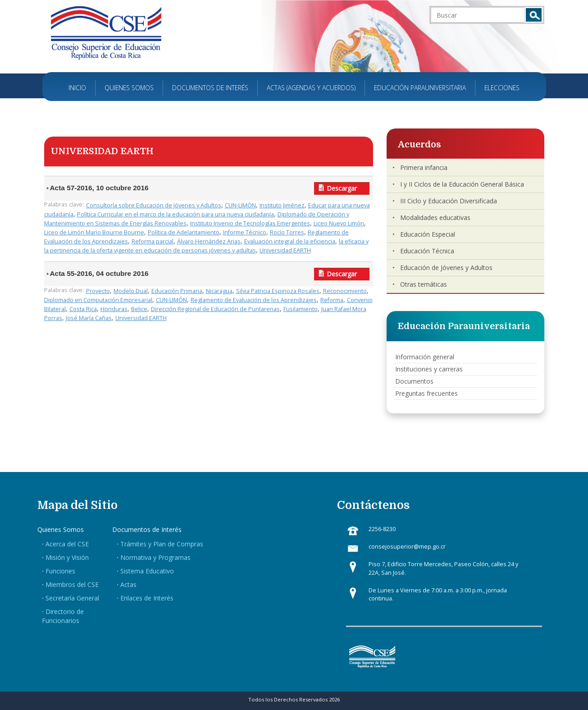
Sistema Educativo (147, 571)
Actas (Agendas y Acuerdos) (311, 88)
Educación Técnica (427, 251)
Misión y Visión (67, 557)
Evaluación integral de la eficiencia (290, 241)
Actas (128, 584)
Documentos (414, 381)
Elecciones (502, 88)
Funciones (60, 571)
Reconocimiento (345, 291)
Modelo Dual (131, 291)
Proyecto (98, 291)
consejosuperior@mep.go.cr (407, 547)
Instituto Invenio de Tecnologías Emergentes (250, 223)
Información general (425, 357)
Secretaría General (72, 598)
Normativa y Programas (155, 557)
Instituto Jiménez (282, 205)
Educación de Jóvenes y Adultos (446, 268)
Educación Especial (428, 234)
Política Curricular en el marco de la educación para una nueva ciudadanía (175, 214)
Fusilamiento (301, 309)
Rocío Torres (287, 232)
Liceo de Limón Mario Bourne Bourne (94, 232)
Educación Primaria (177, 291)
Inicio (77, 88)
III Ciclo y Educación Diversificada (449, 201)
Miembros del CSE (72, 584)
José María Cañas (89, 318)
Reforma (332, 300)
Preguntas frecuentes (426, 393)
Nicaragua (219, 291)
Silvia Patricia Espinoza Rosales (278, 291)
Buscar (534, 15)
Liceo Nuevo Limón (339, 223)
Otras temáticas (424, 284)
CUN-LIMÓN (240, 205)
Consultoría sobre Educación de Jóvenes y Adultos (154, 205)
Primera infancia (424, 167)
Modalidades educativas (435, 218)
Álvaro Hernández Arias (209, 241)
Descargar (342, 188)
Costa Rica (83, 309)
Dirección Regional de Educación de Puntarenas (215, 309)
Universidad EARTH (285, 250)
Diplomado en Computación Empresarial (98, 300)
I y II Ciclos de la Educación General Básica (462, 184)
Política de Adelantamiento (184, 232)
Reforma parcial (153, 241)
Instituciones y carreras (429, 369)
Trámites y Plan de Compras (162, 544)
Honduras (114, 309)
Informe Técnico (245, 232)
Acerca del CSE (67, 544)
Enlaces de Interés (147, 598)
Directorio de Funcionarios (63, 616)
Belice (139, 309)
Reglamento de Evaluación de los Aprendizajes (254, 300)
